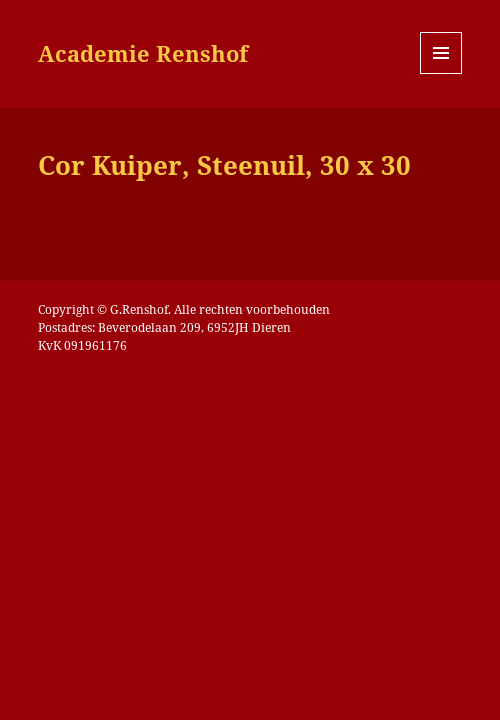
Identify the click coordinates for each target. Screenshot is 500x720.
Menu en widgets (441, 73)
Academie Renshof (143, 53)
